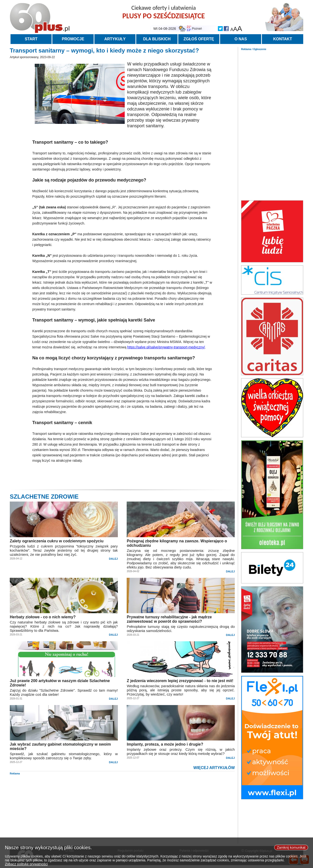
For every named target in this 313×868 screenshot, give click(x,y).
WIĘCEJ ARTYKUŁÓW (214, 768)
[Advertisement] (272, 124)
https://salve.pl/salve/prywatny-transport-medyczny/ (166, 347)
